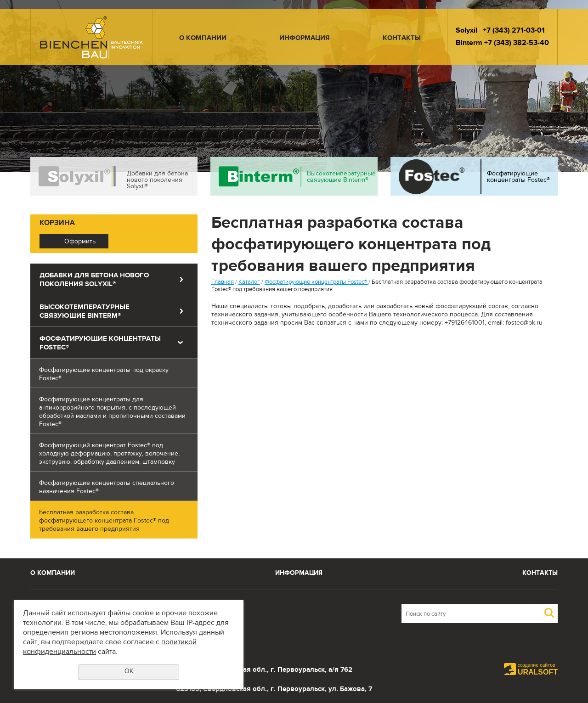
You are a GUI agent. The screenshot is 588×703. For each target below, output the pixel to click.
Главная (223, 283)
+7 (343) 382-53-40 (517, 44)
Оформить (80, 242)
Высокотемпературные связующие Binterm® (341, 178)
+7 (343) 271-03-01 (514, 31)
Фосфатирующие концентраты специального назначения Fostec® (107, 488)
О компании (203, 39)
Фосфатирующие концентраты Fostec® (518, 178)
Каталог (249, 283)
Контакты (402, 39)
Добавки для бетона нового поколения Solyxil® (157, 181)
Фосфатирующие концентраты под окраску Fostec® (104, 375)
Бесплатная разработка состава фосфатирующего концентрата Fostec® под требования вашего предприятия (104, 522)
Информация (305, 39)
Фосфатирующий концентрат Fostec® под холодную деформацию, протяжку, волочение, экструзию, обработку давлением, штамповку (109, 455)
